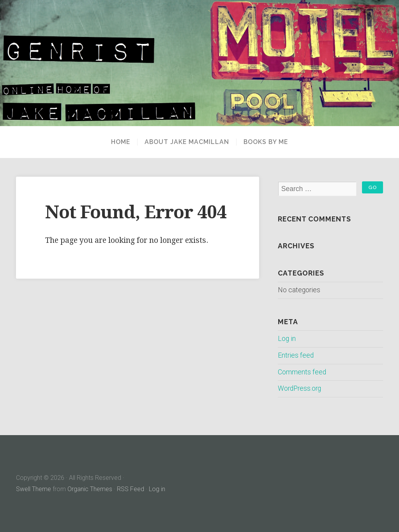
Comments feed (302, 372)
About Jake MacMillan (187, 142)
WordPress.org (299, 388)
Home (121, 142)
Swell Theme (34, 489)
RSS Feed (131, 489)
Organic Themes (90, 489)
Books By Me (266, 142)
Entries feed (296, 355)
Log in (287, 339)
